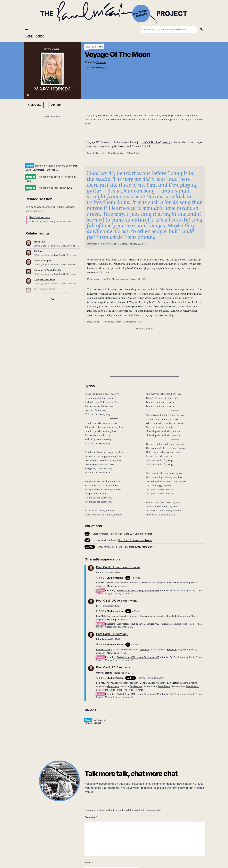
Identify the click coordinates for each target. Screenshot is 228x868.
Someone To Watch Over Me (48, 270)
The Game (39, 251)
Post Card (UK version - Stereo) (69, 246)
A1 (87, 540)
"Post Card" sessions (39, 217)
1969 (28, 181)
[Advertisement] (53, 139)
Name (89, 862)
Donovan (101, 62)
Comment (91, 817)
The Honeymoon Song (45, 289)
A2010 (90, 547)
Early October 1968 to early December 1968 (138, 590)
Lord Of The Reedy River (155, 142)
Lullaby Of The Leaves (44, 279)
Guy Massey (136, 686)
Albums (56, 105)
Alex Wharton (193, 686)
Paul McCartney (104, 583)
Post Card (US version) (112, 634)
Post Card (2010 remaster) (138, 547)
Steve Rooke (164, 686)
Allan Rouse (116, 690)
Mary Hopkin (113, 586)
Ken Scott (172, 583)
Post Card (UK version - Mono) (135, 540)
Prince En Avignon (43, 261)
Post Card (91, 119)
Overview (35, 105)
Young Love (39, 242)
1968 (70, 188)
